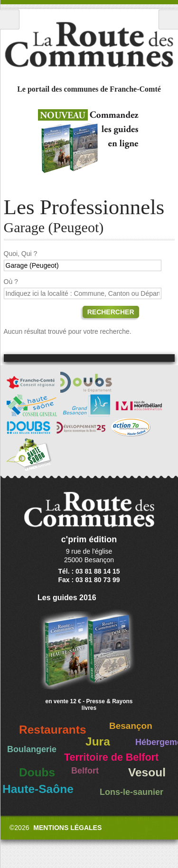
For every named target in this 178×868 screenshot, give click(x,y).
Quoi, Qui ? (21, 254)
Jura (98, 741)
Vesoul (147, 772)
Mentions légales (67, 828)
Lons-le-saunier (131, 792)
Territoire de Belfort (111, 757)
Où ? (11, 282)
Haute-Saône (38, 789)
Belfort (85, 771)
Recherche (168, 19)
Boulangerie (32, 749)
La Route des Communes (89, 45)
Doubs (37, 772)
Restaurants (53, 730)
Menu (10, 19)
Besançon (131, 726)
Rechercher (111, 312)
